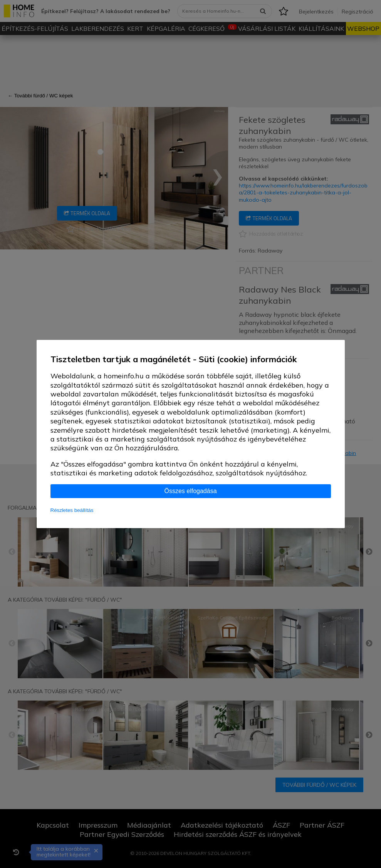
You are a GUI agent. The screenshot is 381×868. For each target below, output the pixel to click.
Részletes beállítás (72, 510)
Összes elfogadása (190, 491)
